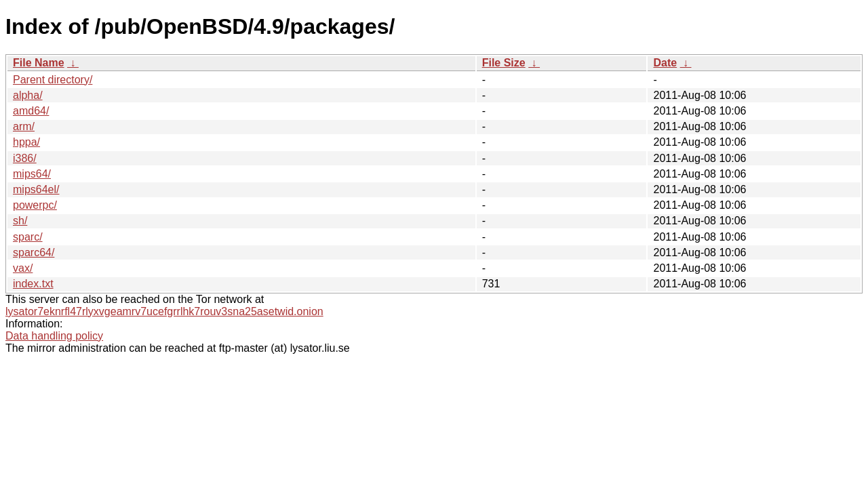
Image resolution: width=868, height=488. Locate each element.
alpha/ (28, 95)
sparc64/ (34, 252)
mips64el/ (36, 189)
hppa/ (26, 142)
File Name (39, 63)
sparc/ (28, 237)
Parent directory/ (53, 80)
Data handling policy (54, 336)
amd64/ (31, 111)
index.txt (33, 284)
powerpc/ (35, 205)
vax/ (23, 268)
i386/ (25, 158)
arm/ (24, 126)
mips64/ (32, 174)
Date (665, 63)
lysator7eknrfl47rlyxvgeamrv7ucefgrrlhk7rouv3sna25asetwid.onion (164, 311)
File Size (504, 63)
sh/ (20, 221)
